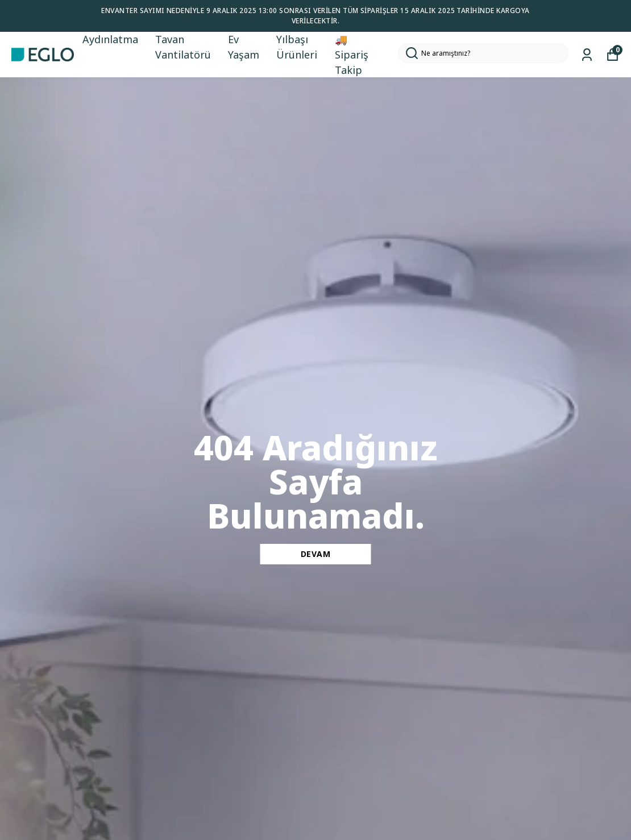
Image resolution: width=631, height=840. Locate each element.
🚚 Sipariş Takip (352, 55)
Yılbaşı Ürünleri (297, 47)
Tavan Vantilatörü (183, 47)
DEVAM (316, 554)
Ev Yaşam (244, 47)
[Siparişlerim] (587, 55)
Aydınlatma (110, 39)
